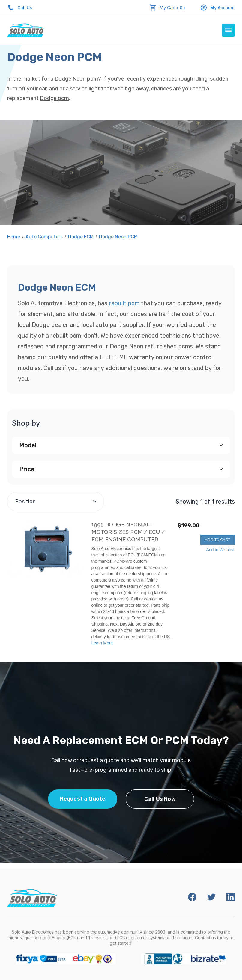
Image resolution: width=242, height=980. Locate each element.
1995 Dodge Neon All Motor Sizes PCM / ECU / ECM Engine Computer (128, 532)
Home (14, 237)
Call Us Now (160, 799)
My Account (217, 8)
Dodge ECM (81, 237)
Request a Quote (83, 799)
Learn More (102, 643)
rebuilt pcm (124, 303)
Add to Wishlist (220, 550)
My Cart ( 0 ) (172, 8)
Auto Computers (44, 237)
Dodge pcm (54, 98)
